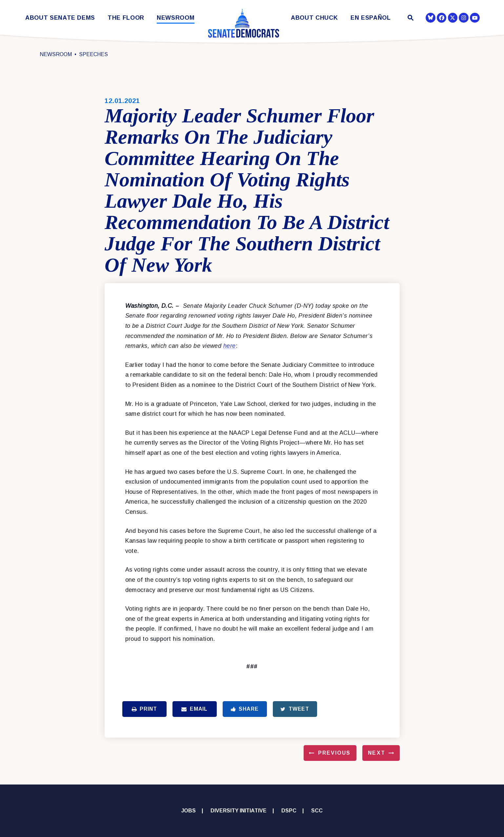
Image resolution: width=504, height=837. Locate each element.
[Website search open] (410, 19)
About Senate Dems (60, 18)
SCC (317, 811)
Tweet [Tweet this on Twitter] (295, 709)
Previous (334, 753)
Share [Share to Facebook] (245, 709)
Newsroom (176, 18)
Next (376, 753)
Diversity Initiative (239, 811)
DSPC (289, 811)
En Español (371, 18)
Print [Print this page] (144, 709)
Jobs (189, 811)
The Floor (126, 18)
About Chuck (314, 18)
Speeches (93, 54)
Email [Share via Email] (194, 709)
